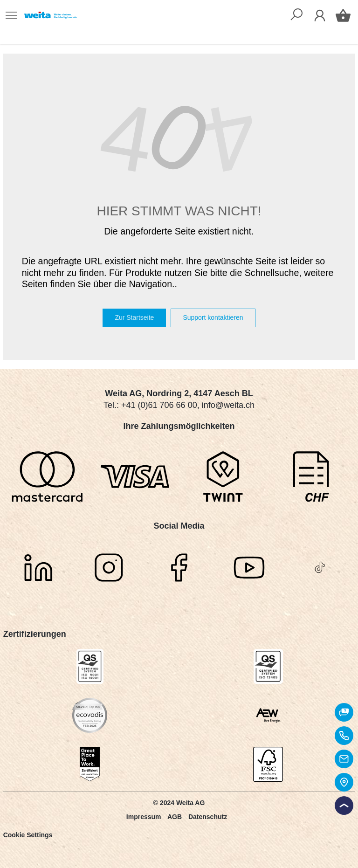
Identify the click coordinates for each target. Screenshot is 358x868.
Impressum (144, 817)
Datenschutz (208, 817)
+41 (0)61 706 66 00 (159, 405)
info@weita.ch (228, 405)
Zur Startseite (134, 317)
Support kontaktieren (213, 317)
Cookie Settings (28, 835)
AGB (175, 817)
